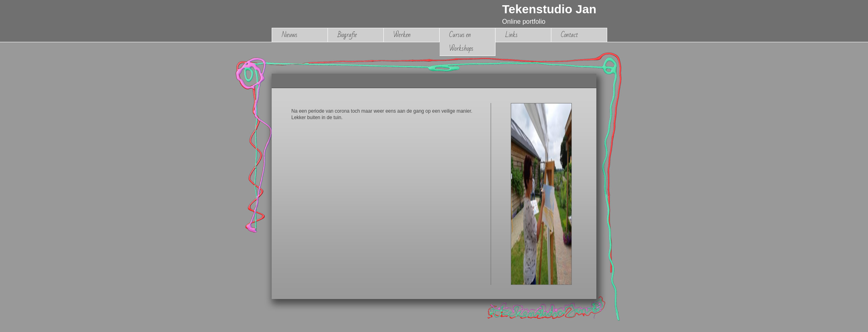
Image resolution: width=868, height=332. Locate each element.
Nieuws (290, 35)
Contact (569, 35)
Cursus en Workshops (461, 42)
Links (511, 35)
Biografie (347, 35)
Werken (402, 35)
